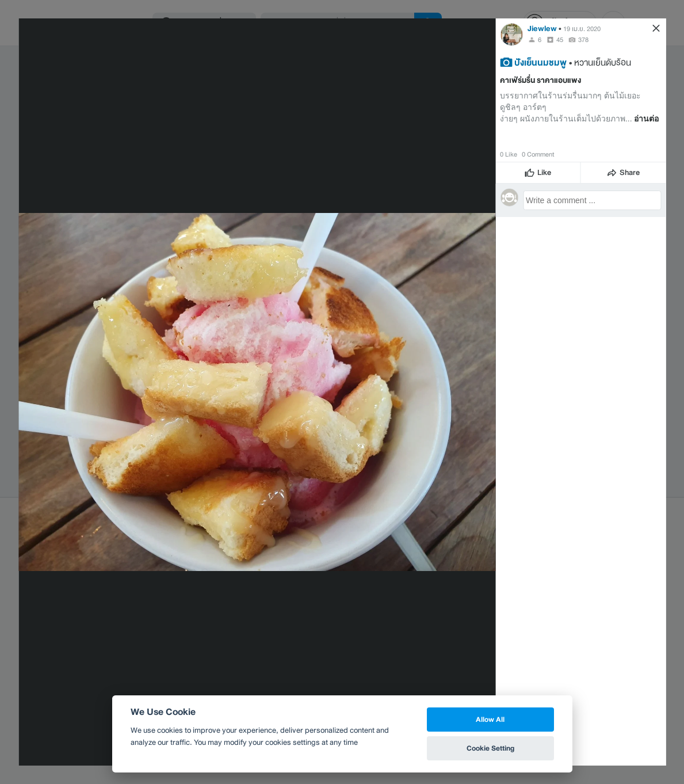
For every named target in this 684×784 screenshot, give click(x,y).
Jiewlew (542, 28)
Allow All (490, 719)
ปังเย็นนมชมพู (540, 62)
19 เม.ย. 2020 (582, 29)
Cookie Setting (490, 748)
